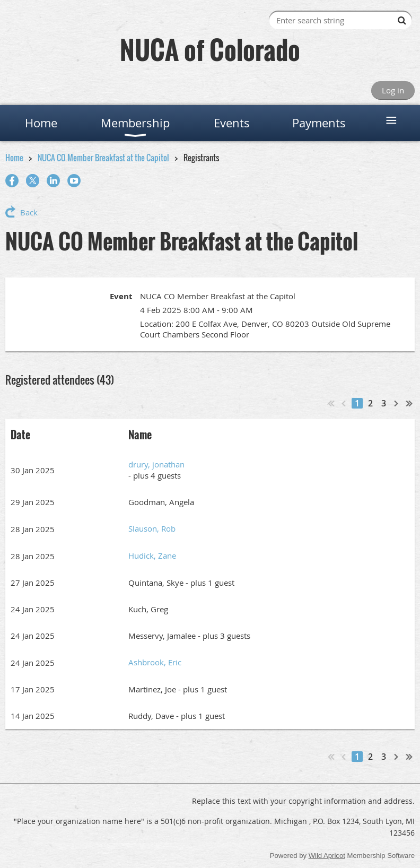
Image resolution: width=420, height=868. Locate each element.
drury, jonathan (156, 464)
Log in (393, 90)
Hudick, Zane (152, 555)
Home (14, 158)
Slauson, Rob (152, 528)
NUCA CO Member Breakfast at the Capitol (103, 158)
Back (29, 212)
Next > (397, 403)
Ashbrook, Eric (155, 662)
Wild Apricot (327, 856)
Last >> (409, 403)
